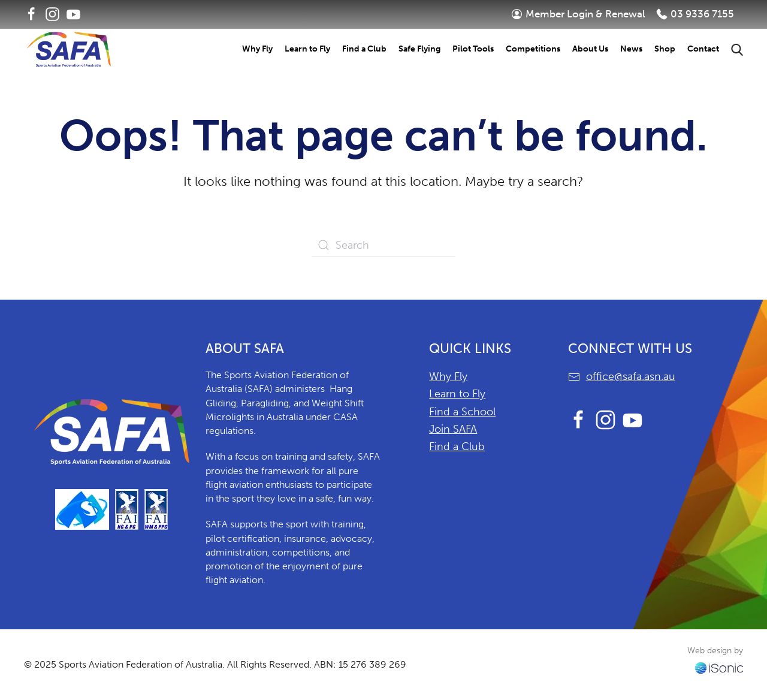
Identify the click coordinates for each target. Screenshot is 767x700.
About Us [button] (590, 49)
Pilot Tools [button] (473, 49)
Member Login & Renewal (578, 14)
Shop (665, 49)
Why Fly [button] (257, 49)
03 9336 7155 (695, 14)
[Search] (383, 245)
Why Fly (448, 376)
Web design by (715, 651)
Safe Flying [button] (419, 49)
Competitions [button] (533, 49)
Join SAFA (453, 429)
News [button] (631, 49)
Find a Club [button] (364, 49)
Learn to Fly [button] (307, 49)
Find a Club (457, 446)
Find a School (462, 412)
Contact (703, 49)
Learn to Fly (457, 394)
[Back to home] (69, 50)
